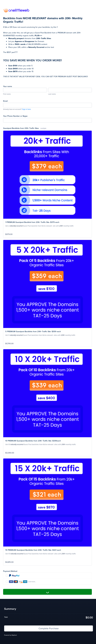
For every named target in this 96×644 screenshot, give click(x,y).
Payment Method (10, 571)
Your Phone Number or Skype (15, 116)
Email (5, 101)
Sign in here (26, 109)
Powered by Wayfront (10, 635)
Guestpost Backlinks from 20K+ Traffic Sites (25, 128)
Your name (8, 86)
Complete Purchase (48, 592)
